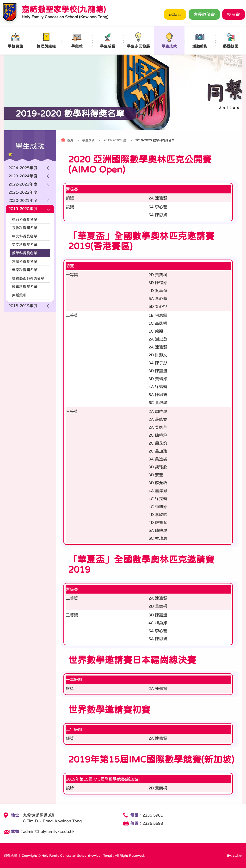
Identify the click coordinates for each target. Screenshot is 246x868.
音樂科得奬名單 (25, 270)
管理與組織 (46, 40)
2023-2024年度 (23, 176)
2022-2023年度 (23, 184)
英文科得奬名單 (25, 245)
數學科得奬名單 (25, 253)
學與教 (77, 40)
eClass (175, 14)
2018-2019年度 (23, 306)
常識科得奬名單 (25, 261)
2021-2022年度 (23, 192)
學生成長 (108, 40)
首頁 (70, 140)
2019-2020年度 (115, 140)
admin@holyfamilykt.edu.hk (49, 832)
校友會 (234, 14)
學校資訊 (15, 40)
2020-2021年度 (23, 201)
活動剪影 (200, 40)
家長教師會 (204, 14)
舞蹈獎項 (19, 295)
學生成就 (169, 40)
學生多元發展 (138, 40)
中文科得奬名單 (25, 236)
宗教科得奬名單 (25, 228)
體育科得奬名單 (25, 287)
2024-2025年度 (23, 168)
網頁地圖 (10, 856)
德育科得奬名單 (25, 219)
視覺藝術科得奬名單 (28, 278)
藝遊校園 (231, 40)
